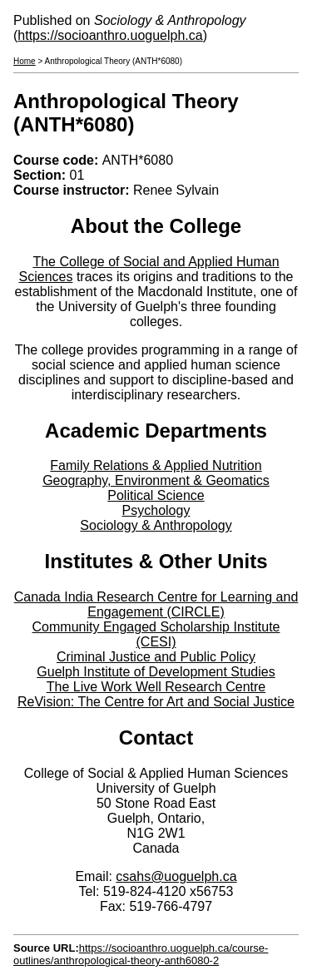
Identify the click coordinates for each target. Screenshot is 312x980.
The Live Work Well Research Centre (156, 687)
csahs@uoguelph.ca (176, 876)
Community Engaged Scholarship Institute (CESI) (156, 634)
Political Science (156, 495)
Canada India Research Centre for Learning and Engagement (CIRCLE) (156, 604)
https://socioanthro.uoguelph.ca (110, 35)
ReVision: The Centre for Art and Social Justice (156, 702)
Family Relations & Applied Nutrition (156, 465)
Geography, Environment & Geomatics (156, 480)
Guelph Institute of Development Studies (156, 672)
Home (25, 61)
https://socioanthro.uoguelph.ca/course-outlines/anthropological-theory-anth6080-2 (141, 954)
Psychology (156, 510)
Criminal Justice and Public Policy (156, 657)
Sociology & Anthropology (156, 525)
